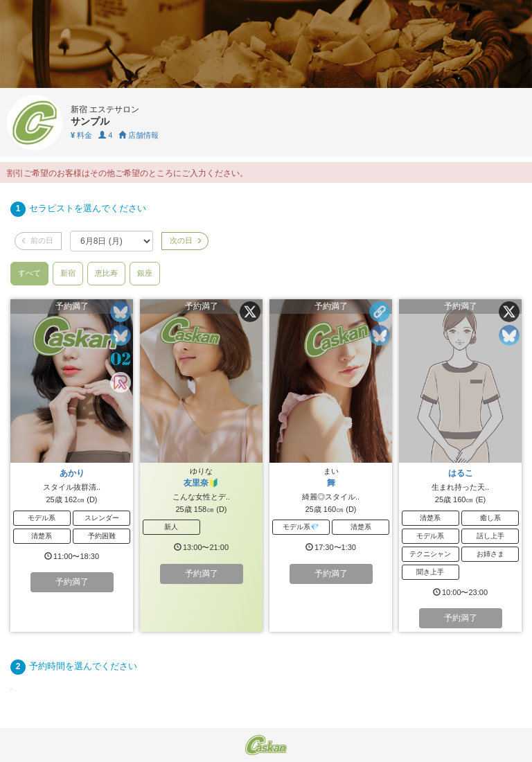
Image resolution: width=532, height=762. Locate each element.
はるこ (461, 473)
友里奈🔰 (201, 483)
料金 (81, 135)
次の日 (185, 240)
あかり (72, 473)
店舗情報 (139, 135)
